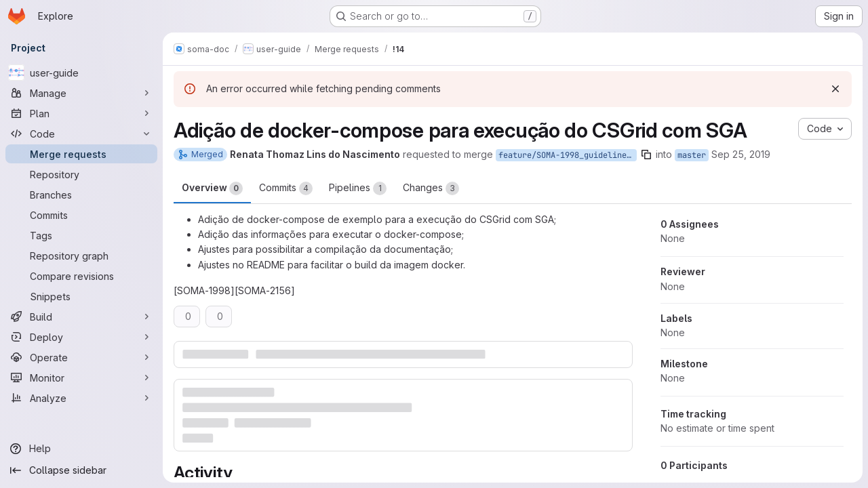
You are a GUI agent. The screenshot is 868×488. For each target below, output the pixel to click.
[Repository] (81, 174)
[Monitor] (81, 378)
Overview (212, 188)
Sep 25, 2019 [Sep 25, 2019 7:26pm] (741, 154)
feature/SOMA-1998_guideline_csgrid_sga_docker (568, 155)
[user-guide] (81, 73)
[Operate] (81, 357)
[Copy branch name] (646, 155)
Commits (286, 188)
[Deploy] (81, 337)
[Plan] (81, 113)
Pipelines (358, 188)
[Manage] (81, 93)
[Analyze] (81, 398)
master (692, 155)
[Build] (81, 317)
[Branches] (81, 195)
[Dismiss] (835, 89)
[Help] (81, 449)
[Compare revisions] (81, 276)
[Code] (81, 134)
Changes (431, 188)
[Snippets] (81, 296)
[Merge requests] (81, 154)
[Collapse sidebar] (81, 470)
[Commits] (81, 215)
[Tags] (81, 235)
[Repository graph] (81, 256)
